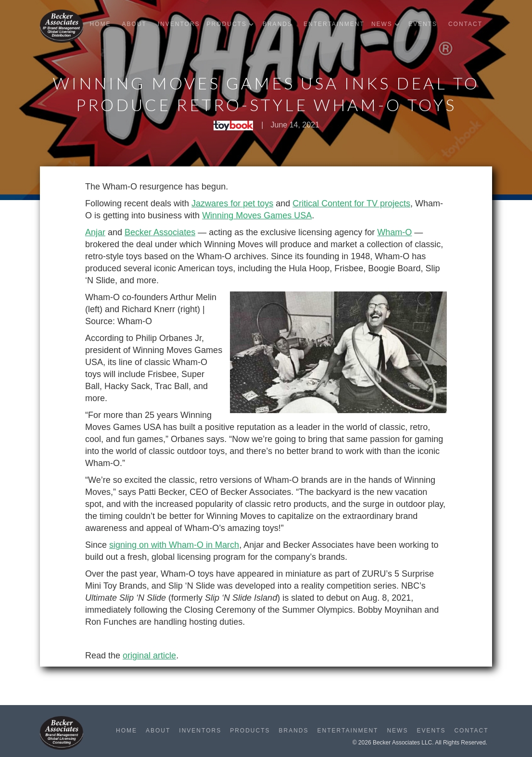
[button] (233, 24)
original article (149, 656)
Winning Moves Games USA (257, 215)
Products (250, 731)
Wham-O (394, 232)
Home (100, 24)
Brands (278, 24)
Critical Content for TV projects (351, 203)
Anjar (95, 232)
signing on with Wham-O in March (174, 545)
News (397, 731)
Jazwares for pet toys (232, 203)
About (134, 24)
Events (423, 24)
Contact (465, 24)
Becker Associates (160, 232)
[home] (62, 26)
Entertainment (334, 24)
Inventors (179, 24)
